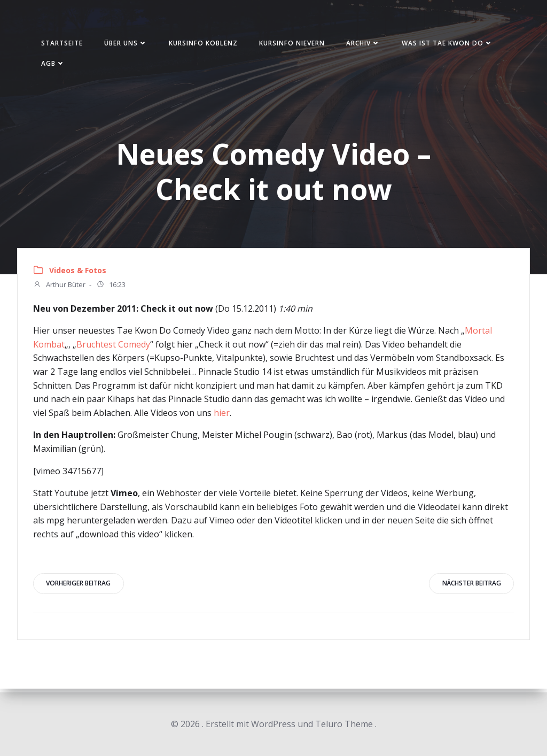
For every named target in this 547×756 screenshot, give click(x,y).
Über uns (128, 45)
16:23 (111, 288)
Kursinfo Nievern (294, 45)
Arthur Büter (60, 288)
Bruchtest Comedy (114, 347)
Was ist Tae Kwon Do (450, 45)
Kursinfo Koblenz (205, 45)
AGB (55, 65)
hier (222, 415)
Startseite (64, 45)
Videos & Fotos (78, 273)
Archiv (365, 45)
